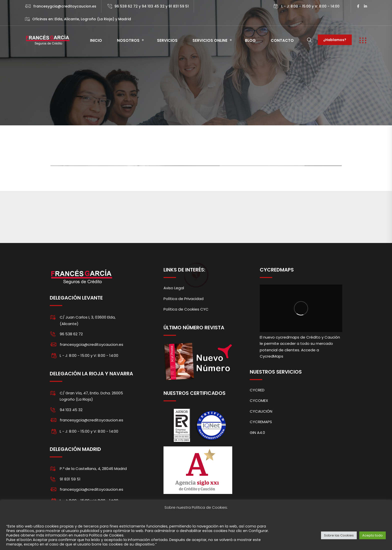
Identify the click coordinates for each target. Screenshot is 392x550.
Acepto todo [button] (372, 535)
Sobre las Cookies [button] (339, 535)
